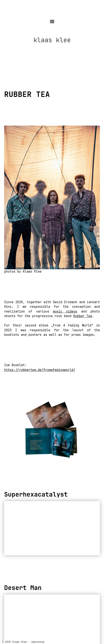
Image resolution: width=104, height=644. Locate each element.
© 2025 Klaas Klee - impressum (23, 642)
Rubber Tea (83, 316)
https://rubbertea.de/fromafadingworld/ (40, 370)
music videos (65, 311)
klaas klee (52, 40)
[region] (52, 430)
